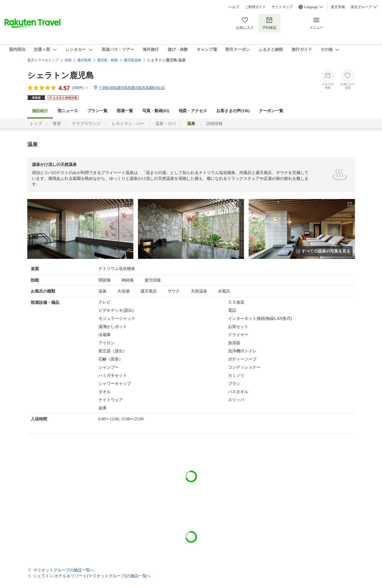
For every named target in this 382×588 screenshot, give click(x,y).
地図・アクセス (193, 111)
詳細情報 (214, 124)
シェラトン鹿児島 (61, 75)
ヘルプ (234, 7)
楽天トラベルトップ (43, 60)
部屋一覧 (125, 111)
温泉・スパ (166, 124)
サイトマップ (282, 7)
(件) (80, 88)
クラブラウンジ (86, 124)
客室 (57, 124)
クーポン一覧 (271, 111)
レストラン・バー (128, 124)
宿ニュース (68, 111)
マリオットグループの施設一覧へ (64, 570)
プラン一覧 (97, 111)
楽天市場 (338, 7)
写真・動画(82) (156, 111)
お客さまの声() (233, 111)
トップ (36, 124)
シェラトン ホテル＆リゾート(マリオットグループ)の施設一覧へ (92, 576)
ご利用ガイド (255, 7)
